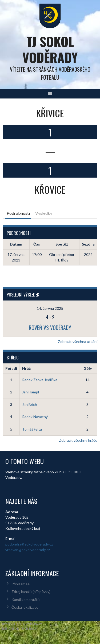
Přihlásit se (21, 584)
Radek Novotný (35, 417)
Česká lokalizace (25, 607)
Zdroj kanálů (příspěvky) (31, 592)
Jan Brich (30, 404)
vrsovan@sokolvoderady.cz (28, 550)
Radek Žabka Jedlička (40, 380)
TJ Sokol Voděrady (50, 49)
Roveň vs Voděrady (50, 328)
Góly (88, 368)
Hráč (27, 368)
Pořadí (11, 368)
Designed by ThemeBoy (20, 628)
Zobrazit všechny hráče (78, 440)
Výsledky (44, 213)
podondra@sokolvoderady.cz (29, 544)
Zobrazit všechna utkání (78, 342)
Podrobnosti (18, 213)
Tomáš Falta (32, 429)
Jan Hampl (31, 392)
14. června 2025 (50, 308)
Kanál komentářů (25, 600)
